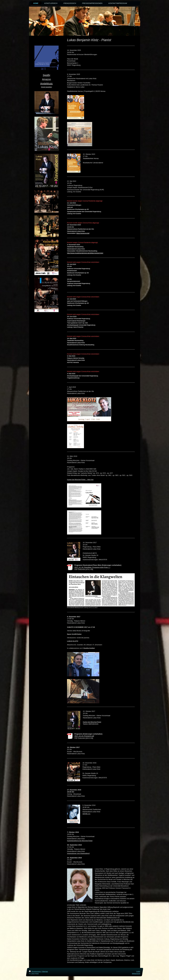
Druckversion (35, 971)
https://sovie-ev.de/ (83, 233)
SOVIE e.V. (86, 814)
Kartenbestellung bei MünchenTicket (80, 841)
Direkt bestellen (47, 87)
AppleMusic (46, 84)
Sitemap (45, 971)
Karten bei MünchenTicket (92, 722)
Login (138, 971)
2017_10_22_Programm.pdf (84, 736)
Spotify (46, 75)
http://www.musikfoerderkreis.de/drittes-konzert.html (85, 253)
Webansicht (136, 974)
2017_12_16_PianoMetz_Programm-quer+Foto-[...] (92, 567)
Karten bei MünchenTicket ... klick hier (80, 480)
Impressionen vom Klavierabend (78, 853)
